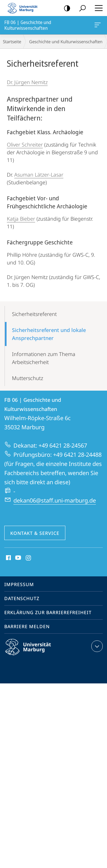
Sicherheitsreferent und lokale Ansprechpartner (49, 334)
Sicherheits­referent (34, 314)
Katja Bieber (21, 219)
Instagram (29, 558)
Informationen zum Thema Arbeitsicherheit (44, 358)
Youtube (18, 558)
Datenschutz (22, 598)
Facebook (8, 558)
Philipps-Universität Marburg (33, 652)
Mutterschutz (28, 378)
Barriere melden (27, 626)
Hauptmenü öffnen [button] (97, 8)
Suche (81, 8)
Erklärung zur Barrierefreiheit (48, 612)
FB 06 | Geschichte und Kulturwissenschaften (97, 26)
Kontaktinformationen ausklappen (96, 646)
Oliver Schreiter (25, 145)
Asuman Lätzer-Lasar (39, 175)
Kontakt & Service (35, 533)
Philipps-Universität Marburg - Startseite (24, 8)
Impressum (19, 584)
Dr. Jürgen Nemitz (27, 82)
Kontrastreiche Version (65, 8)
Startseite (12, 41)
